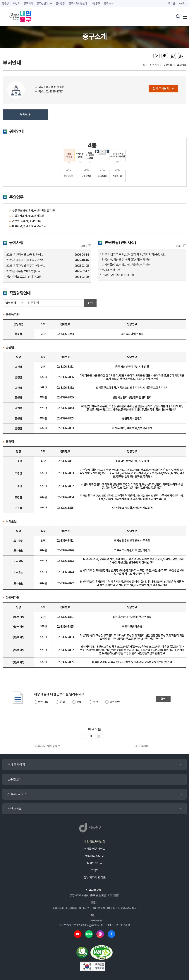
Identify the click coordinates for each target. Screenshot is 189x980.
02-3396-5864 (65, 497)
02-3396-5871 (65, 541)
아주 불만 (115, 702)
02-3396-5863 (65, 473)
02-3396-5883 (65, 637)
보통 (79, 702)
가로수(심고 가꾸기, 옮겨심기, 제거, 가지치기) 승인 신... (134, 255)
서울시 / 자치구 (17, 794)
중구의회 (28, 4)
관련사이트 (14, 809)
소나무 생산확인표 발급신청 (118, 275)
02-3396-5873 (65, 561)
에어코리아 (142, 746)
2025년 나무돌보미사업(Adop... (25, 271)
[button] (106, 736)
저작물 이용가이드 (95, 849)
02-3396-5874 (65, 572)
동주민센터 (14, 779)
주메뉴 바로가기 (95, 0)
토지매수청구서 (111, 270)
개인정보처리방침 (94, 841)
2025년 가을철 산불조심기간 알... (25, 260)
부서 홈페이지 (16, 764)
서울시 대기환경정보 (47, 746)
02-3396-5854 (65, 408)
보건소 (16, 4)
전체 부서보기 (163, 89)
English (183, 4)
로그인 (172, 4)
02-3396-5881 (65, 617)
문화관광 (60, 4)
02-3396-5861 (65, 461)
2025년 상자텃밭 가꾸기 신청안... (25, 266)
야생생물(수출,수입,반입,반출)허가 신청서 (126, 265)
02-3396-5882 (65, 650)
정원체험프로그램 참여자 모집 (24, 277)
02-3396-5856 (65, 377)
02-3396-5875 (65, 508)
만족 (62, 702)
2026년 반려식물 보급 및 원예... (24, 255)
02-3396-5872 (65, 583)
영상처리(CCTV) (95, 856)
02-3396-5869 (65, 398)
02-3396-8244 (65, 334)
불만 (95, 702)
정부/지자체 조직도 (94, 877)
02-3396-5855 (65, 419)
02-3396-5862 (65, 486)
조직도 (95, 870)
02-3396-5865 (65, 627)
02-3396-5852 (65, 388)
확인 (163, 699)
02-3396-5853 (65, 428)
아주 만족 (43, 702)
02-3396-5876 (65, 551)
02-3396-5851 (65, 367)
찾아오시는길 (94, 863)
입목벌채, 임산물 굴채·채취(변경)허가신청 (126, 260)
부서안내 (25, 115)
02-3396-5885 (65, 662)
